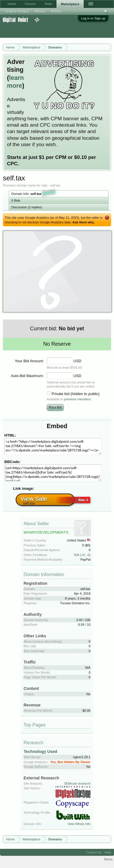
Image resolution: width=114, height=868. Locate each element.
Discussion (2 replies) (27, 207)
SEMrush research (77, 783)
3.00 (79, 620)
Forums (30, 4)
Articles (56, 11)
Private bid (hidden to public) (75, 394)
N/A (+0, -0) (82, 555)
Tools (48, 4)
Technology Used (40, 752)
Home (12, 4)
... (69, 11)
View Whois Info (79, 824)
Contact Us (94, 852)
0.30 (81, 625)
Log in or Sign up (93, 18)
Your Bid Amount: (29, 361)
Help (108, 852)
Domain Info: (33, 193)
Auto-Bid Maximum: (27, 376)
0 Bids (16, 200)
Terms (108, 859)
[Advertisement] (47, 30)
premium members (77, 399)
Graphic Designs (17, 11)
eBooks (40, 11)
